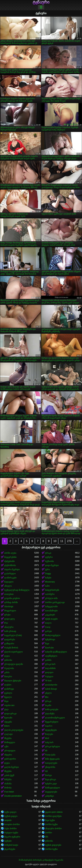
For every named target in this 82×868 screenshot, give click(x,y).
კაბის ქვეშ (9, 775)
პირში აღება (10, 553)
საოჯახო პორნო (12, 824)
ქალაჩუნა (50, 714)
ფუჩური (49, 557)
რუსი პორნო (10, 829)
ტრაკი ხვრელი (52, 747)
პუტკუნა (8, 722)
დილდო (49, 672)
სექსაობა (49, 561)
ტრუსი (7, 615)
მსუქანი (8, 771)
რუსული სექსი (11, 833)
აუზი (6, 747)
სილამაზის (50, 668)
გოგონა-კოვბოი (12, 598)
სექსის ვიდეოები (53, 845)
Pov (6, 623)
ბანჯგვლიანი (51, 607)
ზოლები (49, 734)
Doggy (48, 574)
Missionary (50, 582)
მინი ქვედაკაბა (52, 759)
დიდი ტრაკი (10, 714)
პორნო (48, 833)
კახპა (7, 672)
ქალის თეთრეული (13, 652)
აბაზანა (8, 784)
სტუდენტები (51, 730)
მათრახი (49, 648)
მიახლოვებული (53, 635)
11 (62, 541)
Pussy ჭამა (50, 755)
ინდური (8, 755)
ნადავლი (9, 582)
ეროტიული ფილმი (14, 664)
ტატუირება (10, 639)
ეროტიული (10, 751)
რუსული (49, 677)
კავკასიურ (50, 615)
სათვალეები (51, 763)
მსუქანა (8, 738)
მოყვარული (10, 611)
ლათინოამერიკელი (55, 718)
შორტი (48, 775)
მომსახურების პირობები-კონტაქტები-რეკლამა (41, 860)
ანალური (9, 627)
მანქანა (8, 779)
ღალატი (8, 734)
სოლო (48, 623)
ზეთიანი (8, 718)
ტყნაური (41, 2)
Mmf (47, 738)
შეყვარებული (52, 722)
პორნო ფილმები (53, 816)
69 (46, 751)
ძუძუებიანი (9, 561)
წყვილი (8, 697)
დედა (7, 656)
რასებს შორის (11, 648)
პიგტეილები (51, 792)
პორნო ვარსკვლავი (55, 602)
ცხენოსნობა (10, 565)
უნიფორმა (50, 767)
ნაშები (48, 578)
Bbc (47, 697)
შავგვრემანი (10, 557)
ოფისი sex (9, 705)
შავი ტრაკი (50, 779)
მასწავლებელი (52, 788)
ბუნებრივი (50, 639)
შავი (47, 644)
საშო (47, 586)
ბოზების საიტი (11, 845)
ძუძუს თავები (51, 619)
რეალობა (9, 668)
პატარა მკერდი (12, 569)
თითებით (9, 594)
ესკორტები (10, 849)
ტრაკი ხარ (50, 664)
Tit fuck (48, 681)
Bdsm (7, 726)
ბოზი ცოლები (52, 709)
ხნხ (47, 837)
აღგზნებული (51, 656)
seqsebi (8, 820)
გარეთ (48, 631)
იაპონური (50, 594)
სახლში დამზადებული (56, 652)
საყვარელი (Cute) (13, 635)
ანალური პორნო (53, 829)
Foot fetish (9, 792)
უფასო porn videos (54, 812)
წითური (8, 677)
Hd (46, 771)
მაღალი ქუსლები (13, 681)
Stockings (9, 607)
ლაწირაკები (10, 578)
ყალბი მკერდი (12, 767)
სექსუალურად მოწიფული (17, 590)
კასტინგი (49, 796)
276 (69, 541)
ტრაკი (48, 553)
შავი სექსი (50, 820)
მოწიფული (10, 742)
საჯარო (49, 726)
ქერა (47, 569)
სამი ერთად (10, 631)
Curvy (48, 627)
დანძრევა (9, 689)
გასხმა (48, 660)
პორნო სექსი (51, 824)
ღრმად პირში (11, 602)
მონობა (8, 788)
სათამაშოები (51, 611)
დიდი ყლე (9, 619)
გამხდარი (9, 644)
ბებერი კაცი (51, 784)
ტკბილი (8, 693)
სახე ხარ (49, 742)
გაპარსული (10, 574)
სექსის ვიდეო (11, 816)
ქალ (6, 709)
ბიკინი (48, 705)
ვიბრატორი (10, 759)
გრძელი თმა (51, 598)
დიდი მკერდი (52, 565)
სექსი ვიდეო (10, 812)
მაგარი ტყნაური (12, 837)
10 (55, 541)
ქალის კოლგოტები (14, 730)
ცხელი (48, 693)
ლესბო (8, 685)
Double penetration (13, 796)
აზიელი (8, 586)
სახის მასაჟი (51, 689)
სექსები (8, 841)
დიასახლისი (51, 685)
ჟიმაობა (8, 660)
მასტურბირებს (52, 590)
